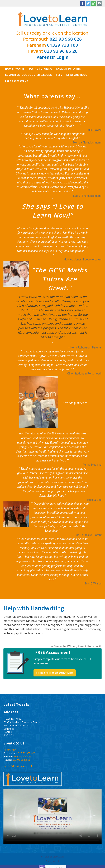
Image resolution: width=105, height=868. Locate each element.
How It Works (15, 69)
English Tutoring (68, 69)
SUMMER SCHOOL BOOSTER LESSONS (28, 75)
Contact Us (10, 750)
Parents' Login (52, 57)
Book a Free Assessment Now (55, 673)
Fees (59, 75)
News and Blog (77, 75)
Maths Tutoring (40, 69)
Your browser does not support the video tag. (52, 816)
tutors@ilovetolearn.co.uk (18, 766)
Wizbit (56, 861)
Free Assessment (17, 81)
